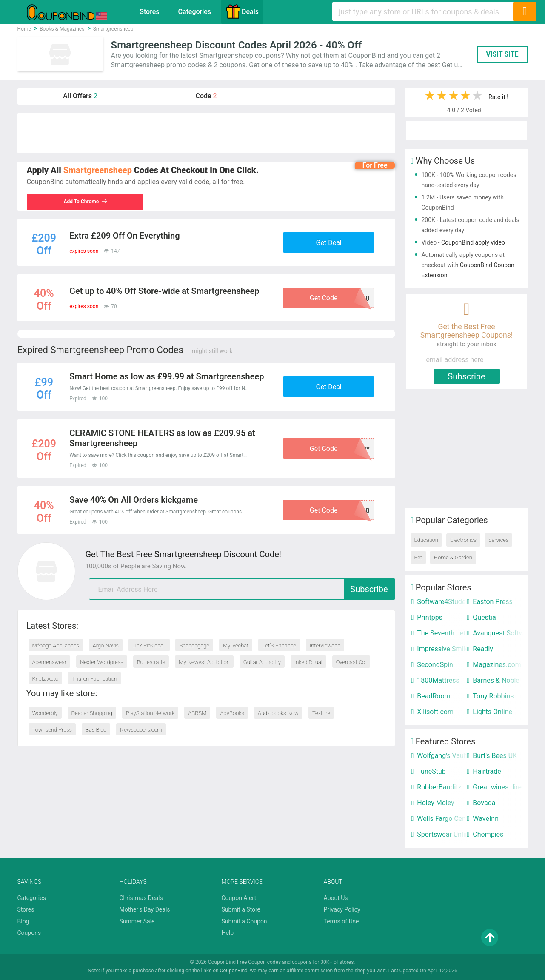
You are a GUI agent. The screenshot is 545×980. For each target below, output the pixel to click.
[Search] (525, 11)
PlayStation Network (150, 713)
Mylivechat (236, 645)
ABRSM (197, 713)
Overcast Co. (351, 662)
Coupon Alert (239, 898)
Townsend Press (52, 730)
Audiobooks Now (278, 713)
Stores (149, 12)
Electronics (463, 540)
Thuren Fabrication (94, 679)
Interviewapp (325, 645)
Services (499, 540)
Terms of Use (341, 921)
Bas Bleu (96, 730)
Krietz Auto (46, 679)
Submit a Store (241, 909)
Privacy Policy (342, 909)
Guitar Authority (262, 662)
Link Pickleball (149, 645)
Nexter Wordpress (102, 662)
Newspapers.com (141, 730)
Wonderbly (45, 713)
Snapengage (194, 645)
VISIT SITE (502, 54)
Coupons (29, 933)
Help (228, 933)
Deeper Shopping (92, 713)
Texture (321, 713)
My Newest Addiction (204, 662)
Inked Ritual (308, 662)
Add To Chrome (88, 202)
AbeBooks (232, 713)
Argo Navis (106, 645)
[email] (242, 589)
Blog (23, 921)
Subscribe (369, 589)
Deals (242, 11)
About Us (336, 898)
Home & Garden (453, 557)
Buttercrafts (151, 662)
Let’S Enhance (279, 645)
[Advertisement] (206, 133)
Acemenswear (50, 662)
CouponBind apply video (473, 242)
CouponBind (234, 971)
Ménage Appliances (56, 645)
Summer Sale (137, 921)
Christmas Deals (141, 898)
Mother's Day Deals (145, 909)
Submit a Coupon (244, 921)
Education (426, 540)
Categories (194, 12)
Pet (418, 557)
